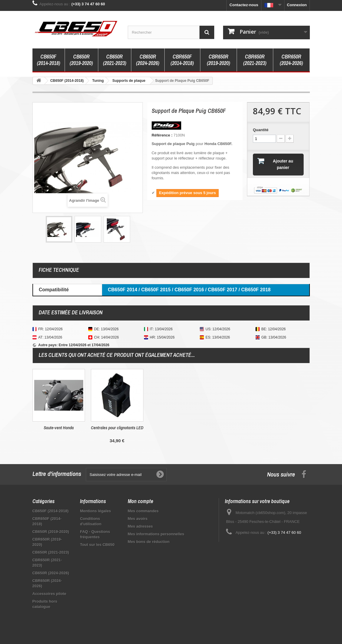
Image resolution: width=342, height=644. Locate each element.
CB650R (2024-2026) (148, 60)
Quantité (261, 130)
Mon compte (140, 501)
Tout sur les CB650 (97, 545)
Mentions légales (95, 511)
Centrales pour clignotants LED (234, 428)
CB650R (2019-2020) (81, 60)
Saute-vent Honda (176, 428)
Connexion (297, 5)
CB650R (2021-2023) (115, 60)
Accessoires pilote (49, 594)
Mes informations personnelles (156, 534)
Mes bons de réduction (149, 542)
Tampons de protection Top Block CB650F (117, 430)
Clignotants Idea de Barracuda (59, 428)
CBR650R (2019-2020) (219, 60)
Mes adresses (140, 526)
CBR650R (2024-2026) (291, 60)
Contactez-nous (244, 5)
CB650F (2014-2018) (49, 60)
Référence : (162, 135)
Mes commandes (143, 511)
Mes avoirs (138, 519)
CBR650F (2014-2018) (182, 60)
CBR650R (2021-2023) (255, 60)
